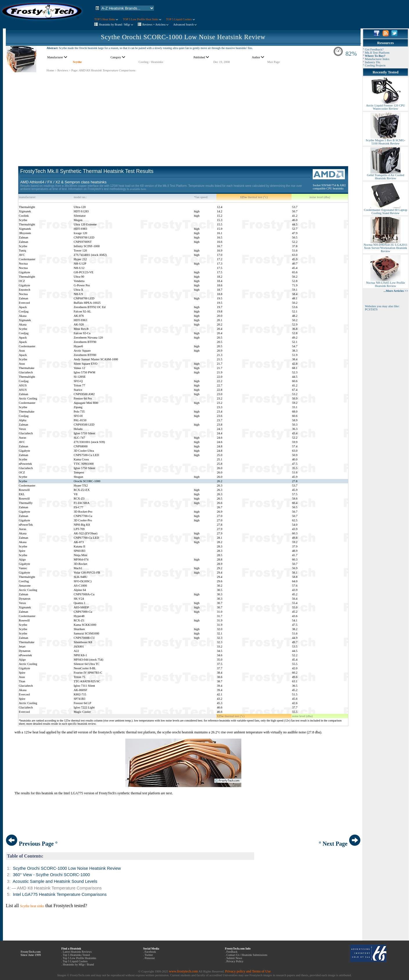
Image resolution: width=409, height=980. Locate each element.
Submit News (234, 958)
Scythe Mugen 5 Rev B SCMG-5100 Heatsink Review (386, 141)
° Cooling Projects (374, 65)
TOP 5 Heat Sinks (106, 19)
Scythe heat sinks (32, 906)
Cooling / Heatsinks (151, 62)
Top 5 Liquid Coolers (75, 961)
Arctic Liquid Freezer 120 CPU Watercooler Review (386, 106)
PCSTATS (371, 309)
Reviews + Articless (156, 25)
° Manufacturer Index (376, 59)
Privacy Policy (235, 961)
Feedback (232, 952)
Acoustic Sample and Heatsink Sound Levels (55, 881)
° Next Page (340, 844)
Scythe (77, 62)
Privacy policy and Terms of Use (248, 971)
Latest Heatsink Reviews (77, 952)
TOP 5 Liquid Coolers (180, 19)
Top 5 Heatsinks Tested (76, 955)
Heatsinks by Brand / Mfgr (116, 25)
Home (50, 70)
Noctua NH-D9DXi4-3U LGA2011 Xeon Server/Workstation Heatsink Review (385, 247)
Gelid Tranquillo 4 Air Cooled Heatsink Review (386, 175)
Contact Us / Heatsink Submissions (247, 955)
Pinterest (150, 958)
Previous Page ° (32, 844)
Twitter (149, 955)
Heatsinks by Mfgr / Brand (78, 964)
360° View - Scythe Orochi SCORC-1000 (51, 875)
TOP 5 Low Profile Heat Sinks (142, 19)
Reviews (63, 70)
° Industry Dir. (372, 62)
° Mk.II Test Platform (376, 53)
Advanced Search (185, 25)
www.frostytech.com (183, 971)
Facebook (150, 952)
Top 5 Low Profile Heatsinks (79, 958)
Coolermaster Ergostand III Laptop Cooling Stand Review (385, 210)
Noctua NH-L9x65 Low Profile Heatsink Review (386, 283)
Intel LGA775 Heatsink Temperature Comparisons (60, 894)
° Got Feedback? (373, 49)
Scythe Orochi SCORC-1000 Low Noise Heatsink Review (183, 37)
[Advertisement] (183, 113)
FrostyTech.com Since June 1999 (31, 953)
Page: (75, 70)
